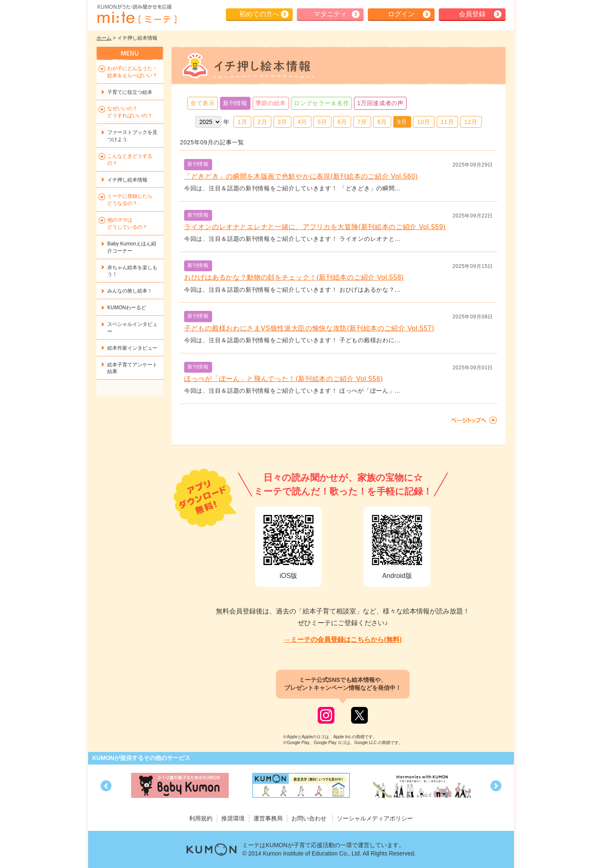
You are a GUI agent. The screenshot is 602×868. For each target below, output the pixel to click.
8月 (382, 122)
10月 (424, 122)
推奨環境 (233, 818)
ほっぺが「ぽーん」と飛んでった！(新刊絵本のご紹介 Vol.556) (283, 379)
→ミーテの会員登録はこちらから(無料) (343, 640)
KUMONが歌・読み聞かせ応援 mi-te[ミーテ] (137, 14)
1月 (242, 122)
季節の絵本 (271, 103)
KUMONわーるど (127, 308)
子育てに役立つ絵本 (130, 92)
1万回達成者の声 (380, 103)
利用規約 (201, 818)
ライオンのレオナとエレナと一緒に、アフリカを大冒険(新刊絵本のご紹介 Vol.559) (315, 227)
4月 (302, 122)
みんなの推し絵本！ (130, 291)
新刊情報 (235, 103)
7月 (362, 122)
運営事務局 (268, 818)
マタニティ (330, 14)
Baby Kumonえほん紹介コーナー (132, 247)
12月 (471, 122)
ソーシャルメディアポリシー (375, 818)
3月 (282, 122)
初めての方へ (259, 14)
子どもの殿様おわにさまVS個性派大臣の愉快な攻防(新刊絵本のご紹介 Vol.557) (309, 328)
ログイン (401, 14)
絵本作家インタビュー (132, 348)
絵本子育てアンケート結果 (132, 368)
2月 (262, 122)
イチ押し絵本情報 (127, 180)
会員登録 (472, 14)
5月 (322, 122)
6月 (342, 122)
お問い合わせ (309, 818)
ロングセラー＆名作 (321, 103)
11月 (448, 122)
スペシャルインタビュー (132, 328)
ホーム (104, 38)
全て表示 (203, 103)
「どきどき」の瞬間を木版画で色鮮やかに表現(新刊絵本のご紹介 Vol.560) (301, 176)
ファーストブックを (132, 136)
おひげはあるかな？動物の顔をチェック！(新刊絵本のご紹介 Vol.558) (294, 277)
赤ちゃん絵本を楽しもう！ (132, 271)
